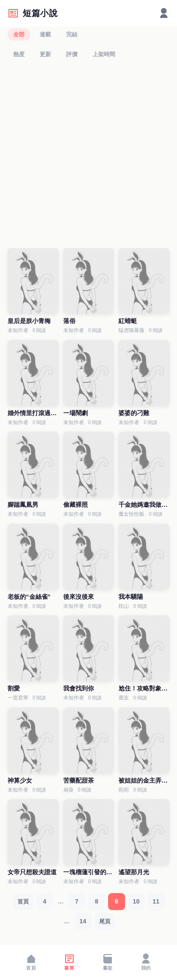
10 (136, 901)
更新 (45, 54)
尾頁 (105, 921)
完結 (72, 34)
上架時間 (104, 54)
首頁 (23, 902)
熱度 (19, 54)
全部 (19, 34)
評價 (72, 54)
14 (83, 921)
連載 (45, 34)
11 (156, 901)
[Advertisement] (88, 156)
